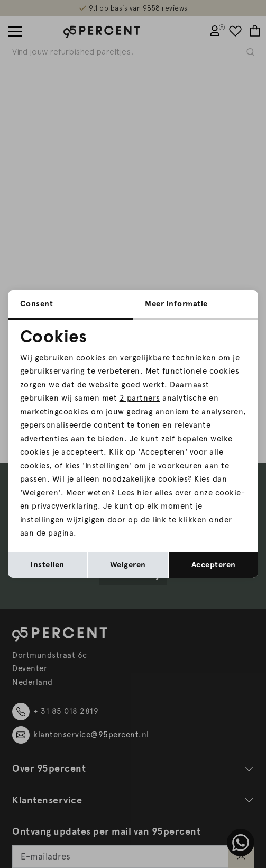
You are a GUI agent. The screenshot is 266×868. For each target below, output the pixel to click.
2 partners (140, 398)
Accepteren (214, 565)
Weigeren (128, 565)
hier (145, 493)
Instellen (47, 565)
